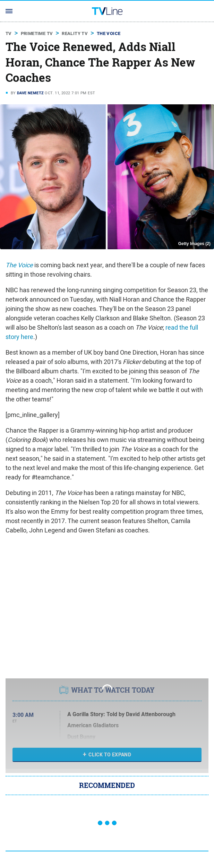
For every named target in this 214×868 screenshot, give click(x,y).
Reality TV (75, 33)
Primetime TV (37, 33)
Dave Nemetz (30, 93)
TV (9, 33)
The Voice (109, 33)
